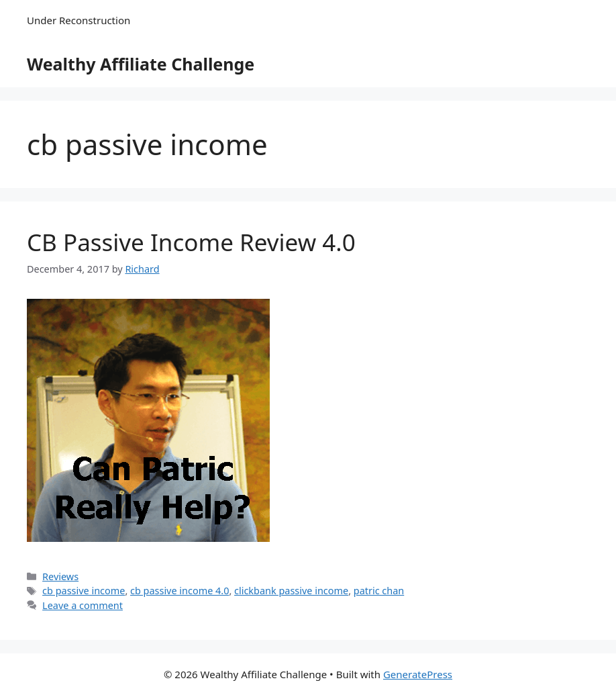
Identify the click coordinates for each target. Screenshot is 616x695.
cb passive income (84, 591)
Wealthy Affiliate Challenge (141, 64)
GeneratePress (418, 674)
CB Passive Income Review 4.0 (191, 242)
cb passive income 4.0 (179, 591)
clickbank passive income (291, 591)
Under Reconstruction (79, 20)
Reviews (60, 576)
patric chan (379, 591)
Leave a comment (83, 605)
